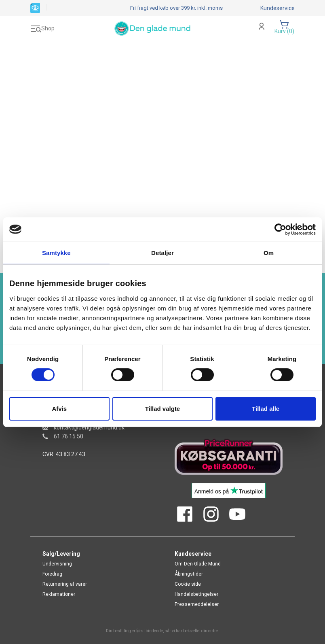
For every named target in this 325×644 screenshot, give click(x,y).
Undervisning (57, 564)
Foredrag (52, 574)
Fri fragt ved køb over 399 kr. (176, 8)
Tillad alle (266, 409)
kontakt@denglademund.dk (89, 427)
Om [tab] (269, 252)
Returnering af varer (65, 584)
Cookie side (188, 584)
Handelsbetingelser (196, 594)
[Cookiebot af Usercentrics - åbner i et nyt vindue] (280, 229)
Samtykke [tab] (56, 252)
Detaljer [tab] (162, 252)
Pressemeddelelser (197, 604)
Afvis (59, 409)
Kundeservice (278, 8)
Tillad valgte (162, 409)
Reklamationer (59, 594)
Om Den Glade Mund (198, 564)
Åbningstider (189, 574)
